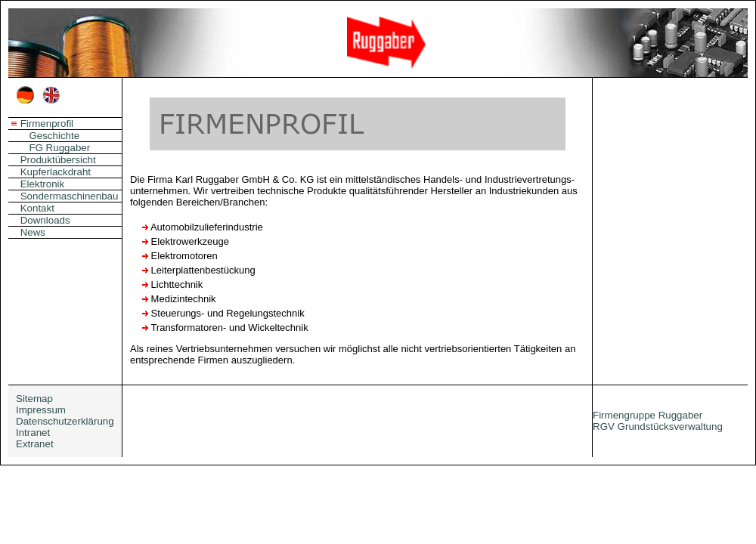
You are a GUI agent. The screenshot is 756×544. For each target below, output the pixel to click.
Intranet (33, 433)
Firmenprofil (47, 124)
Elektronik (43, 184)
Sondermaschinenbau (70, 196)
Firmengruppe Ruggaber (648, 415)
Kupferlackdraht (56, 172)
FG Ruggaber (59, 148)
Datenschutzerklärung (65, 421)
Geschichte (54, 136)
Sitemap (34, 399)
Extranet (35, 444)
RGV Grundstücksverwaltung (658, 427)
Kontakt (37, 208)
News (33, 232)
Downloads (45, 220)
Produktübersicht (58, 160)
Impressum (41, 410)
